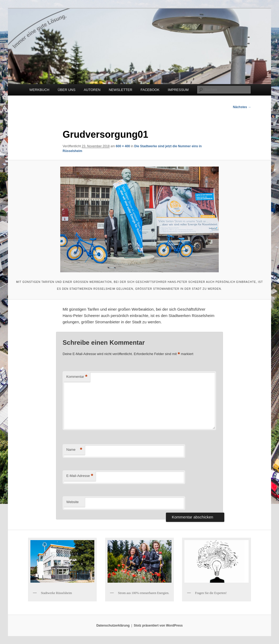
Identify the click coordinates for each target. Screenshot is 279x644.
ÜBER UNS (66, 90)
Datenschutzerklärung (113, 625)
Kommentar (77, 377)
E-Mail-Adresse (80, 476)
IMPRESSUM (178, 90)
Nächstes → (242, 107)
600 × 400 (123, 146)
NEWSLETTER (121, 90)
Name (74, 450)
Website (73, 502)
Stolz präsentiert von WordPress (158, 625)
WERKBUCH (39, 90)
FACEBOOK (150, 90)
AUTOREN (92, 90)
